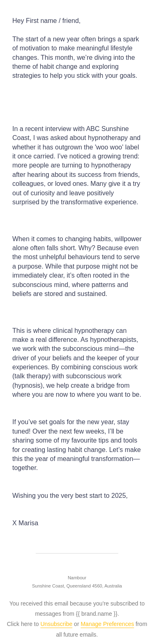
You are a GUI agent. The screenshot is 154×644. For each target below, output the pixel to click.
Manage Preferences (107, 624)
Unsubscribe (56, 624)
